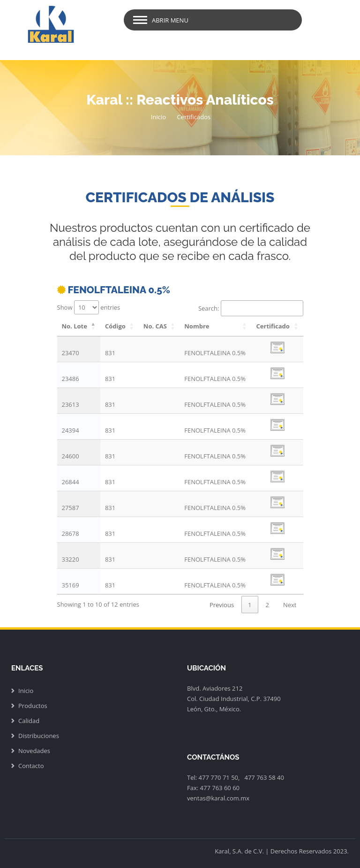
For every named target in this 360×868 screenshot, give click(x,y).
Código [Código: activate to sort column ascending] (115, 326)
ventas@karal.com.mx (218, 798)
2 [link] (267, 605)
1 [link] (250, 605)
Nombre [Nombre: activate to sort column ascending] (197, 326)
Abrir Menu (170, 20)
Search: (251, 308)
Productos (33, 706)
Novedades (34, 751)
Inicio (158, 117)
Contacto (31, 766)
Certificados (194, 117)
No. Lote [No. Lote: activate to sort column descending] (75, 326)
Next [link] (290, 605)
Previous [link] (222, 605)
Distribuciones (39, 736)
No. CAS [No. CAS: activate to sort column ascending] (155, 326)
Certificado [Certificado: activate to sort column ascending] (273, 326)
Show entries (89, 307)
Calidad (29, 721)
